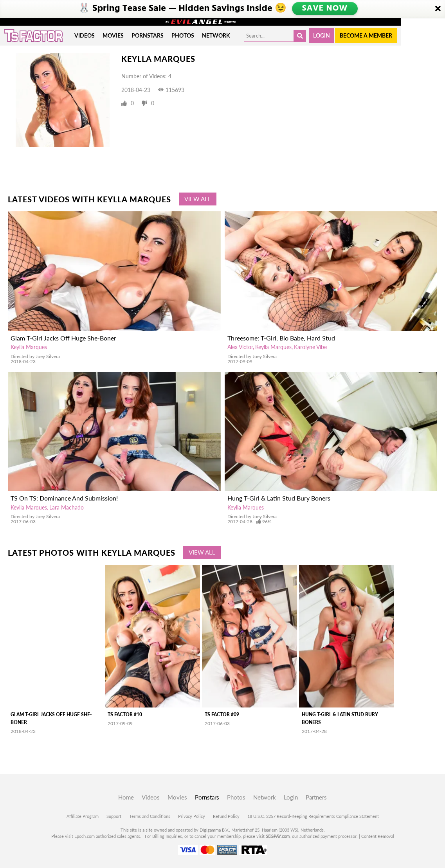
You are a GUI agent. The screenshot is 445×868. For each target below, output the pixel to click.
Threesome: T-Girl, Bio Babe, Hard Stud (281, 338)
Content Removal (378, 836)
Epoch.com (85, 836)
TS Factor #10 (125, 714)
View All (198, 199)
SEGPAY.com (278, 836)
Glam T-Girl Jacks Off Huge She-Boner (63, 338)
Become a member (366, 35)
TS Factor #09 (222, 714)
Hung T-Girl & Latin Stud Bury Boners (279, 498)
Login (322, 35)
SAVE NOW (325, 9)
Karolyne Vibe (310, 347)
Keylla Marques (29, 347)
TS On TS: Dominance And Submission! (64, 498)
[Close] (438, 9)
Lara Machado (67, 507)
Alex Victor (240, 347)
